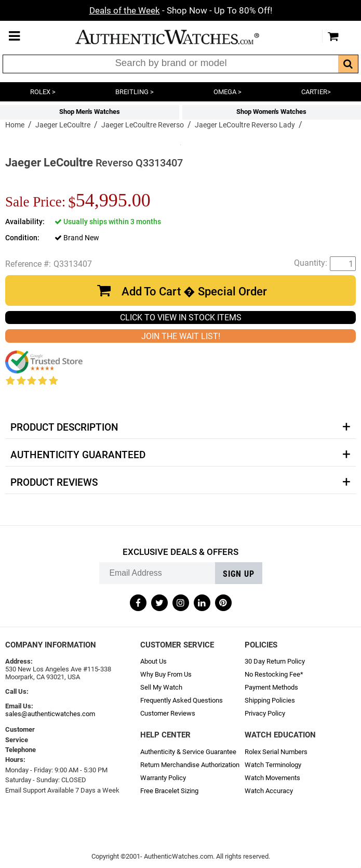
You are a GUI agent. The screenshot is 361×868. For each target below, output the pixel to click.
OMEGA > (228, 92)
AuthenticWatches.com (178, 37)
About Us (153, 661)
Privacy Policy (265, 713)
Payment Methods (271, 687)
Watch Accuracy (269, 791)
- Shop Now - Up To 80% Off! (181, 10)
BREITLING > (135, 92)
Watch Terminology (273, 765)
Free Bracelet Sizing (169, 791)
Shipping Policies (270, 700)
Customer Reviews (168, 713)
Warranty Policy (163, 778)
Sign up (239, 574)
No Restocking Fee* (274, 674)
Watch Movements (272, 778)
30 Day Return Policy (275, 661)
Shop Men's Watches (90, 112)
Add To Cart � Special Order (194, 292)
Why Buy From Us (166, 674)
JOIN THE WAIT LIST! (181, 336)
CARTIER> (316, 92)
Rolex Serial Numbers (276, 752)
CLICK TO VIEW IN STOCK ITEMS (181, 318)
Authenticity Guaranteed (78, 455)
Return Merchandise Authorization (190, 765)
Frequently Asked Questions (182, 700)
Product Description (64, 427)
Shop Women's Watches (271, 112)
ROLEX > (43, 92)
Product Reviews (54, 483)
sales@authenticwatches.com (50, 714)
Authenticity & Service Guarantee (188, 752)
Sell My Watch (161, 687)
